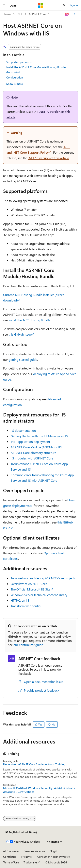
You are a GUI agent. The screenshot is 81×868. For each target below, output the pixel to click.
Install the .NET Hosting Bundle (29, 320)
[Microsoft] (40, 5)
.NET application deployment (30, 442)
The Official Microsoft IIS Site (31, 589)
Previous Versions (34, 851)
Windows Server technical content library (39, 595)
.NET (20, 14)
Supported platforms (19, 62)
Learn (7, 14)
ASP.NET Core (37, 14)
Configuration (15, 77)
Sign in (74, 5)
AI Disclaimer (11, 851)
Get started (13, 72)
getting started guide (23, 359)
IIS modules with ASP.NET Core (32, 458)
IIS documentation (23, 430)
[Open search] (64, 5)
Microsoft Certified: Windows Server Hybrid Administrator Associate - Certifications (39, 790)
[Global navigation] (4, 5)
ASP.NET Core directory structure (33, 453)
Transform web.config (26, 606)
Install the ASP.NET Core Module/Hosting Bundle (36, 67)
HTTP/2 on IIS (20, 600)
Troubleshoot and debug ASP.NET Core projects (43, 578)
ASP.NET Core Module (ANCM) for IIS (36, 447)
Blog (52, 851)
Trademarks (30, 862)
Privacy (25, 857)
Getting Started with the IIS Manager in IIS (39, 436)
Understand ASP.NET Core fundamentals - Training (34, 764)
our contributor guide (28, 645)
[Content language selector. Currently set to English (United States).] (21, 832)
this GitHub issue (20, 334)
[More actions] (74, 14)
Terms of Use (11, 862)
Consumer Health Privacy (53, 857)
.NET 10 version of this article (49, 158)
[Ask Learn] (67, 14)
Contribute (10, 857)
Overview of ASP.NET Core (29, 584)
